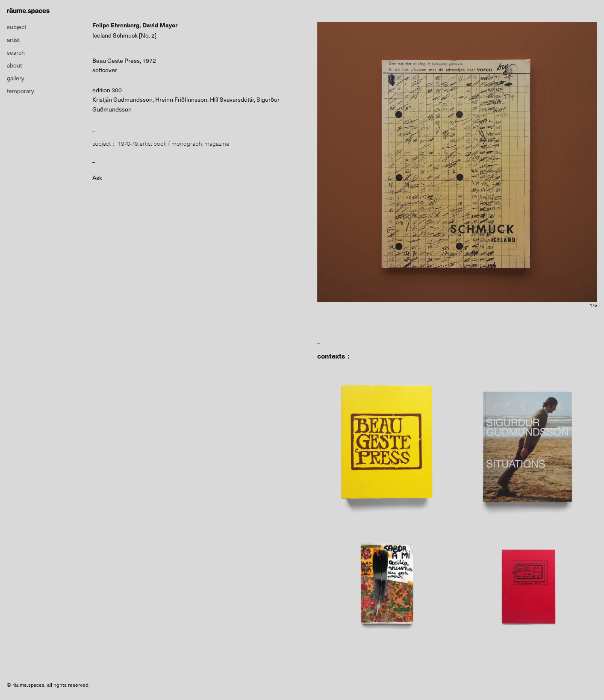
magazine (217, 144)
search (16, 53)
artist (13, 40)
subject (16, 27)
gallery (16, 78)
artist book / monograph (171, 144)
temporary (21, 91)
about (14, 65)
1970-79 (128, 144)
